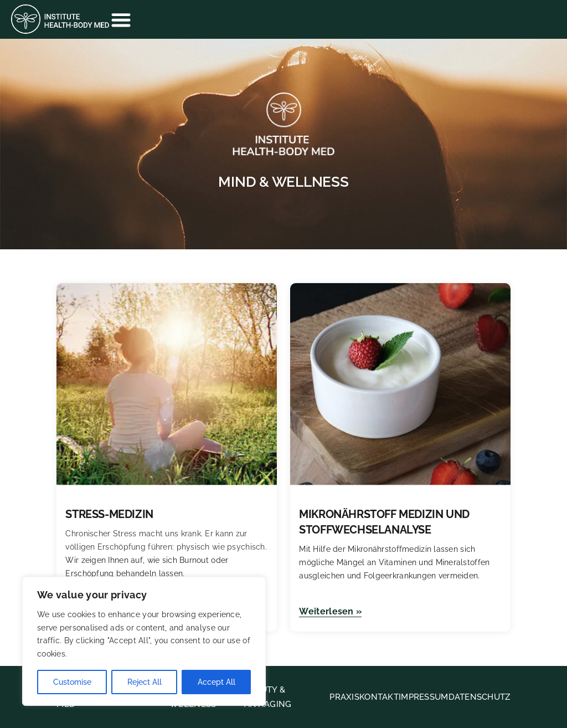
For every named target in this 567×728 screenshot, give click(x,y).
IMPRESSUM (424, 697)
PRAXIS (344, 697)
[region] (144, 641)
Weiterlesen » (330, 611)
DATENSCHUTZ (480, 697)
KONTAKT (379, 697)
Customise (72, 682)
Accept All (217, 682)
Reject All (145, 682)
